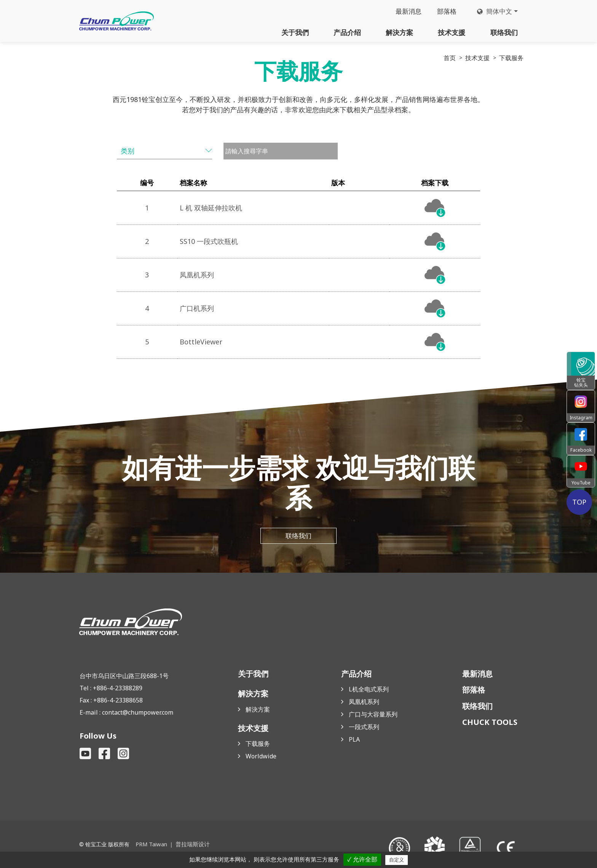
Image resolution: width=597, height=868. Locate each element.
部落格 (444, 11)
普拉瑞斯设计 (191, 844)
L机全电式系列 (369, 690)
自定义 (397, 860)
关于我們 (295, 32)
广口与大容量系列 (373, 715)
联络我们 (504, 32)
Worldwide (261, 757)
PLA (354, 740)
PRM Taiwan (151, 844)
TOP (581, 502)
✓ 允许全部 (362, 859)
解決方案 (399, 32)
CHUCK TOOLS (490, 723)
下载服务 (258, 744)
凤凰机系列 (364, 702)
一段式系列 (364, 728)
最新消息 (405, 11)
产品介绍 (347, 32)
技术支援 (452, 32)
